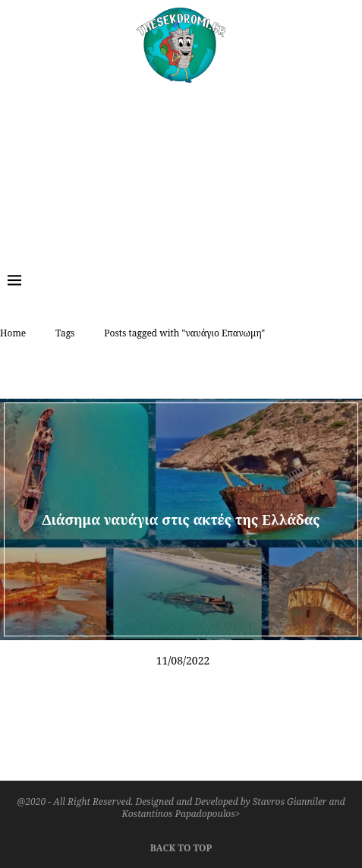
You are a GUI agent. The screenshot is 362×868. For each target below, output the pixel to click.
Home (13, 333)
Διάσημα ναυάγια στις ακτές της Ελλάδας (181, 519)
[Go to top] (181, 846)
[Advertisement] (181, 166)
